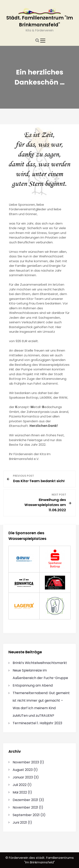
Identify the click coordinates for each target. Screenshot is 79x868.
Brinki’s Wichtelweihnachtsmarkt (40, 663)
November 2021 (25, 807)
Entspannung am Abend (33, 685)
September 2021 (26, 815)
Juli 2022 (20, 785)
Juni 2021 (20, 822)
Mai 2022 (20, 792)
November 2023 (26, 762)
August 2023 (23, 770)
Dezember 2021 (25, 800)
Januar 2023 (23, 777)
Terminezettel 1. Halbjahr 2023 (37, 723)
